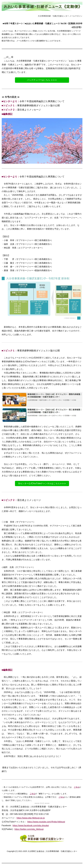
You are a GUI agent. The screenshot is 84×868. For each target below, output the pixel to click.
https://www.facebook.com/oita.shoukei (31, 826)
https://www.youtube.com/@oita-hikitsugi (46, 822)
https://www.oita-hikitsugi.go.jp (31, 818)
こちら (77, 787)
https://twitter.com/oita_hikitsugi (29, 829)
